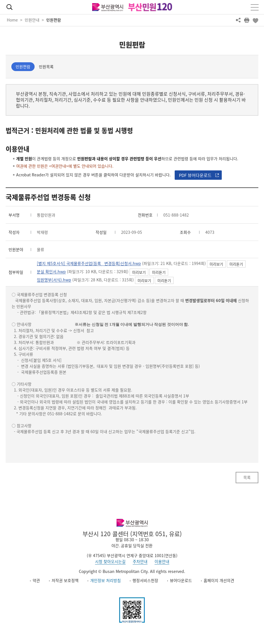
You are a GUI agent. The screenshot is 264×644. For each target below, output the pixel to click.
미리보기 (216, 264)
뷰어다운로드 (181, 580)
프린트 (247, 20)
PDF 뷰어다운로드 (195, 175)
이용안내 (162, 561)
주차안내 (140, 561)
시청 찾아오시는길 (110, 561)
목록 (247, 477)
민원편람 (54, 20)
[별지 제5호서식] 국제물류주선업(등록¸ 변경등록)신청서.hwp (89, 264)
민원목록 (46, 67)
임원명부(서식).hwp (54, 280)
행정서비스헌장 (145, 580)
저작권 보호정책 (65, 580)
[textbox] (132, 363)
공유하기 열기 (238, 20)
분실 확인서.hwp (51, 272)
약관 (36, 580)
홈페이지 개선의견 (219, 580)
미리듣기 (236, 264)
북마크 (255, 20)
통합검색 (9, 7)
